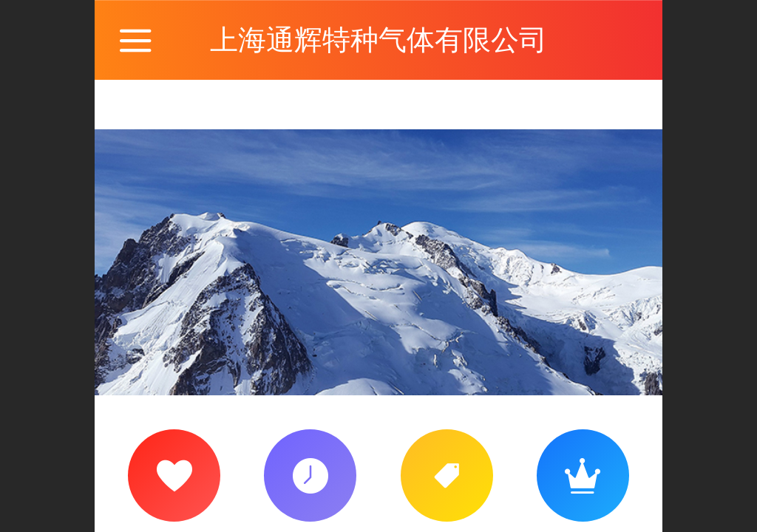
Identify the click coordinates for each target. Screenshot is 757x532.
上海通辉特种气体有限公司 (378, 40)
